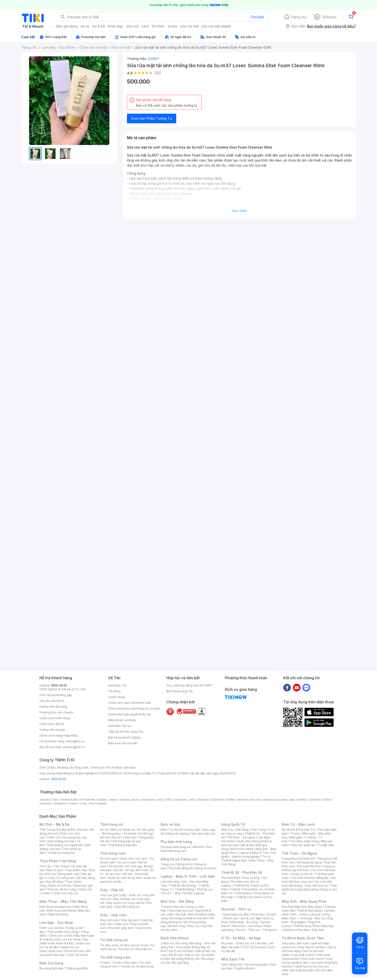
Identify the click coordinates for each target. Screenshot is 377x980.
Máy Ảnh (318, 930)
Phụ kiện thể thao (309, 866)
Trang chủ (298, 17)
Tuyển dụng (116, 697)
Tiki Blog (114, 691)
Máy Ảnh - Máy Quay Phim (304, 901)
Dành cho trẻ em (60, 885)
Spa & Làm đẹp (251, 918)
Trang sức (168, 864)
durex (136, 800)
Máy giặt (295, 837)
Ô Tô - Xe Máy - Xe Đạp (241, 938)
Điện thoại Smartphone (55, 907)
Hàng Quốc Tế (233, 824)
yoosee (281, 800)
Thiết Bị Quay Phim (306, 926)
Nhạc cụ (193, 926)
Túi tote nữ (126, 949)
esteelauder (69, 800)
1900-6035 (59, 685)
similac (302, 800)
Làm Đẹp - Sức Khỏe (56, 923)
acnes (172, 26)
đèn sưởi (303, 943)
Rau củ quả (55, 870)
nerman (242, 800)
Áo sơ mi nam (127, 862)
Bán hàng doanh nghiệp (124, 737)
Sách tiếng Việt (232, 964)
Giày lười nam (109, 920)
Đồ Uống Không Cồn (185, 959)
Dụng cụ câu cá (302, 874)
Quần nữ (129, 830)
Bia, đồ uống (55, 882)
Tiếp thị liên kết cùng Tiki (126, 732)
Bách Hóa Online (175, 938)
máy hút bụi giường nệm (307, 961)
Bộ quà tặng (181, 963)
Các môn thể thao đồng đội (309, 878)
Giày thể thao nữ (317, 885)
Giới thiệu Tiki (117, 685)
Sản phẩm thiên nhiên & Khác (64, 941)
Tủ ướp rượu (326, 845)
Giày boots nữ (116, 903)
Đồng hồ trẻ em (206, 868)
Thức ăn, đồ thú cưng (62, 889)
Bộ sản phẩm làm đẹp (65, 953)
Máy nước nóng (308, 841)
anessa (268, 800)
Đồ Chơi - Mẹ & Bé (54, 824)
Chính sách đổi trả (52, 724)
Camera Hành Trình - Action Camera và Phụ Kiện (308, 914)
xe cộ (85, 26)
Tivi (292, 841)
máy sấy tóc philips (312, 947)
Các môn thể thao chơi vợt (309, 880)
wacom (255, 800)
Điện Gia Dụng (51, 963)
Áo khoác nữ (132, 833)
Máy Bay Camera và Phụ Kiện (308, 928)
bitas (327, 800)
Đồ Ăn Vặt (176, 955)
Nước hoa (55, 951)
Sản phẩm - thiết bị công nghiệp (249, 855)
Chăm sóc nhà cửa (66, 893)
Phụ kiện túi (144, 949)
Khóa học (258, 914)
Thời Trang (258, 830)
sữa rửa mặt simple (216, 26)
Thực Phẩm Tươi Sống (58, 861)
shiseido (46, 803)
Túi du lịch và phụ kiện (185, 830)
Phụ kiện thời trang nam (186, 849)
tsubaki (102, 803)
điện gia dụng (67, 26)
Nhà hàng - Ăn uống (244, 922)
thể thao (158, 26)
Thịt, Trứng (61, 866)
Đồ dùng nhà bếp (51, 968)
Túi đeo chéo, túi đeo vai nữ (119, 945)
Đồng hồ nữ (185, 864)
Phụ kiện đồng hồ (181, 868)
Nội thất (181, 914)
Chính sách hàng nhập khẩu (59, 735)
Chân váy (129, 837)
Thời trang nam (113, 853)
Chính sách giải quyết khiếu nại (129, 714)
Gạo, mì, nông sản (62, 878)
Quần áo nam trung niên (125, 878)
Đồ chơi (82, 830)
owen (113, 800)
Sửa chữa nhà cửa (181, 911)
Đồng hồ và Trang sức (179, 859)
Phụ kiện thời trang (176, 842)
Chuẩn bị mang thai (61, 853)
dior (56, 800)
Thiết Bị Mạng (184, 889)
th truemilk (88, 800)
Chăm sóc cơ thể (60, 936)
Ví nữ (144, 945)
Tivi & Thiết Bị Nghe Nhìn (246, 859)
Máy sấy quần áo (303, 845)
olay (292, 800)
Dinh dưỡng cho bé (61, 841)
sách (145, 26)
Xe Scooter (258, 947)
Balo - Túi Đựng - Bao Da (308, 918)
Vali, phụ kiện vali (203, 833)
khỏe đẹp (116, 26)
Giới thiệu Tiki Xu (119, 726)
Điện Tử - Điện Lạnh (298, 824)
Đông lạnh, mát (69, 874)
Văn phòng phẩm (256, 964)
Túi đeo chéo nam (124, 963)
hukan (73, 803)
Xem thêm (240, 211)
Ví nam (105, 963)
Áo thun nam (109, 859)
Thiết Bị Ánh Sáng (309, 911)
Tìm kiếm (257, 17)
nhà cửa (132, 26)
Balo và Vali (170, 824)
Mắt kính (198, 847)
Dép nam (122, 924)
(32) (158, 73)
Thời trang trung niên (123, 845)
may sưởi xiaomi (303, 955)
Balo (164, 830)
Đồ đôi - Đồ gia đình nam (131, 870)
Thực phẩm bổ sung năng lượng (310, 887)
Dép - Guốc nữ (130, 895)
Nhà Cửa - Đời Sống (177, 901)
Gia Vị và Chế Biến (181, 951)
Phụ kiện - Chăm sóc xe (238, 943)
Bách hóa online (242, 849)
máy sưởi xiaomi (313, 959)
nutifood (218, 800)
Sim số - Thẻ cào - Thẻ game (256, 930)
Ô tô (245, 947)
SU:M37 (154, 59)
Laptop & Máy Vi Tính (254, 853)
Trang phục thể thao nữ (298, 859)
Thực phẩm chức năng (63, 932)
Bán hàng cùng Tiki (180, 691)
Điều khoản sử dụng (122, 720)
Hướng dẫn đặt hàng (53, 707)
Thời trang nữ (111, 824)
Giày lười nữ (136, 903)
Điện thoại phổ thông (62, 911)
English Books (245, 968)
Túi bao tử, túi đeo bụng (137, 966)
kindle (230, 800)
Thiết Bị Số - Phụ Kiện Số (242, 872)
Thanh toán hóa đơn (235, 914)
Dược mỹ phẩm (78, 955)
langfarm (60, 803)
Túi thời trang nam (115, 957)
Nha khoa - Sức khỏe (247, 926)
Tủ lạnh (295, 833)
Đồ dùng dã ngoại (310, 862)
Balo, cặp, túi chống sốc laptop (188, 832)
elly (161, 800)
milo (169, 800)
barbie (102, 800)
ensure (124, 800)
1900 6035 (59, 779)
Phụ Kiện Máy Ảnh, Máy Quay (302, 907)
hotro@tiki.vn (75, 741)
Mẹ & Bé (247, 845)
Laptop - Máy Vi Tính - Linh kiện (188, 876)
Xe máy (234, 947)
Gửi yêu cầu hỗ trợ (52, 701)
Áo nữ (104, 830)
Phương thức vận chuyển (56, 712)
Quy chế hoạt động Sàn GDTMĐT (190, 685)
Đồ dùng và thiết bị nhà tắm (189, 918)
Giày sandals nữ (124, 899)
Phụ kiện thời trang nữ (175, 847)
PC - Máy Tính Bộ (180, 893)
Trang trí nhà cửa (172, 907)
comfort (315, 800)
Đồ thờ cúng (177, 926)
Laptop (199, 893)
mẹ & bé (99, 26)
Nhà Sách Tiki (233, 959)
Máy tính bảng (58, 914)
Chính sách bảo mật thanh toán (129, 703)
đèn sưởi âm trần (302, 970)
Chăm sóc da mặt (52, 928)
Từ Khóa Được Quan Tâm (303, 938)
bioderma (149, 800)
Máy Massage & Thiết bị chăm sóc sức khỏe (67, 938)
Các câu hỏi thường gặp (56, 695)
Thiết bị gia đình (77, 968)
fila (92, 803)
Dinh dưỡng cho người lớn (65, 845)
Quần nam (127, 859)
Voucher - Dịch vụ (236, 909)
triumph (204, 800)
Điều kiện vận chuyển (123, 743)
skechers (181, 800)
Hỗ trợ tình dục (74, 951)
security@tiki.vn (74, 747)
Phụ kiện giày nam (121, 928)
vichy (84, 803)
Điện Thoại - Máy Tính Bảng (63, 901)
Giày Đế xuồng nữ (127, 907)
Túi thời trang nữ (114, 940)
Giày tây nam (130, 920)
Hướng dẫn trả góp (52, 730)
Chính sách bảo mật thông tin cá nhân (134, 709)
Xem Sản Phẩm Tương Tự (152, 118)
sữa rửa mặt (189, 26)
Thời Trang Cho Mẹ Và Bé (57, 830)
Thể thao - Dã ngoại (241, 837)
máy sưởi (288, 943)
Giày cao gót (109, 895)
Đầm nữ (116, 830)
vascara (45, 800)
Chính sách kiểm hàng (55, 718)
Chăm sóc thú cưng (174, 943)
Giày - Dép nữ (112, 890)
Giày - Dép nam (113, 915)
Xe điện (262, 943)
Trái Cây (45, 866)
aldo (193, 800)
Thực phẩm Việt (76, 870)
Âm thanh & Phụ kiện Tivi (299, 830)
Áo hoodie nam (119, 866)
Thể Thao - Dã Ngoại (299, 853)
